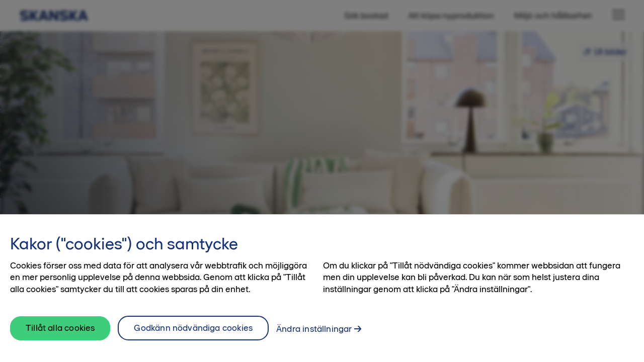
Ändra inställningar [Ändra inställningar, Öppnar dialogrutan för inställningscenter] (314, 336)
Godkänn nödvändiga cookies (193, 335)
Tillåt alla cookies (60, 335)
